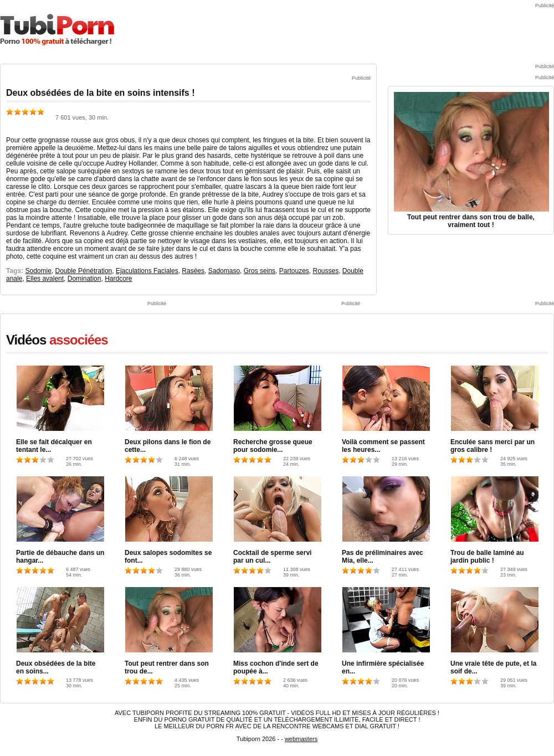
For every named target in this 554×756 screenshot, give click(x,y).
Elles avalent (45, 279)
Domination (84, 279)
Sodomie (38, 271)
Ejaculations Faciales (147, 271)
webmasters (301, 739)
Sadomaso (224, 271)
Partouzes (294, 271)
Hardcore (118, 279)
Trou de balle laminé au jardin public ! (487, 557)
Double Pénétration (84, 271)
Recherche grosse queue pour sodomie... (273, 446)
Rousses (325, 271)
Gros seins (260, 271)
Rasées (193, 271)
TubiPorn (57, 30)
